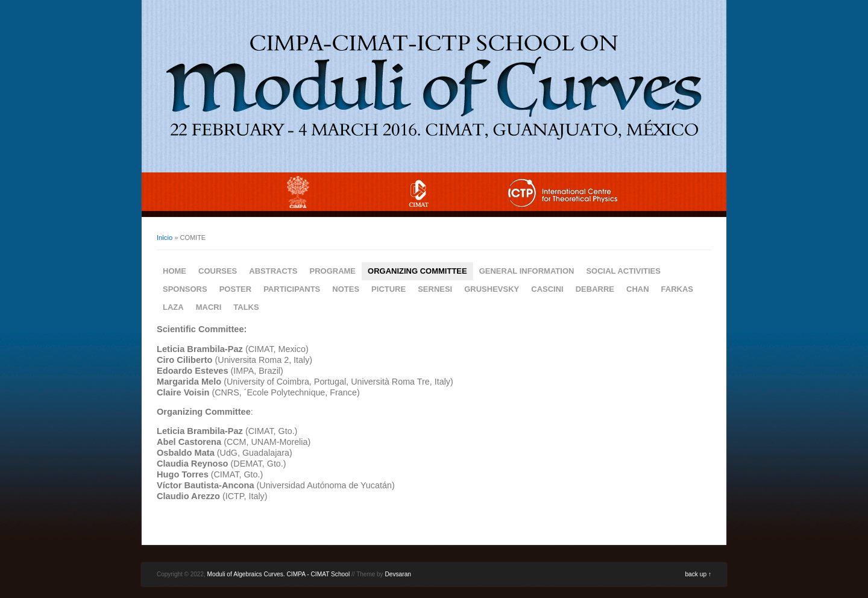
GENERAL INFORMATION (527, 271)
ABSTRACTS (273, 271)
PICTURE (388, 289)
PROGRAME (332, 271)
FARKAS (677, 289)
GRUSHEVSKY (492, 289)
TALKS (246, 307)
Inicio (165, 238)
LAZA (173, 307)
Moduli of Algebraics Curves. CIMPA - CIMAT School (279, 574)
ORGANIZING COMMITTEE (417, 271)
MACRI (209, 307)
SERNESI (435, 289)
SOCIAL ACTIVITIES (623, 271)
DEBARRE (595, 289)
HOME (175, 271)
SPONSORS (185, 289)
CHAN (638, 289)
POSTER (235, 289)
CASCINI (547, 289)
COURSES (218, 271)
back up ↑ (698, 574)
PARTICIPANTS (292, 289)
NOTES (346, 289)
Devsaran (398, 574)
